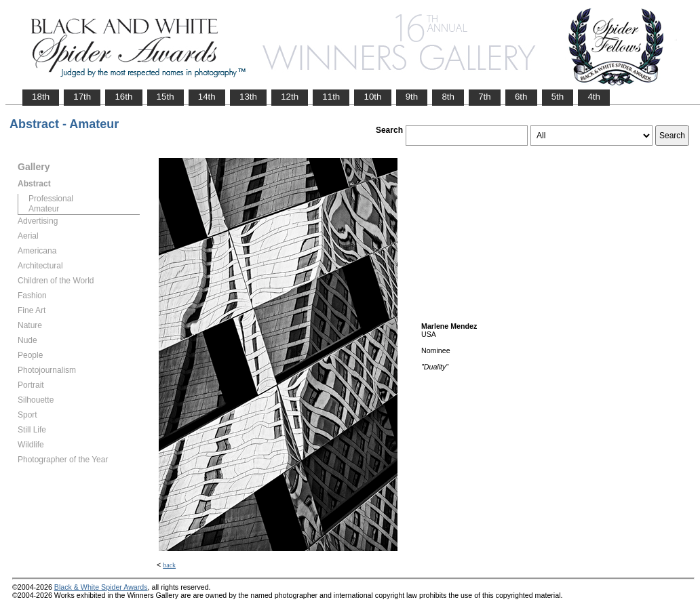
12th (290, 97)
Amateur (44, 209)
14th (207, 97)
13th (248, 97)
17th (82, 97)
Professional (51, 199)
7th (485, 97)
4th (594, 97)
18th (41, 97)
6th (521, 97)
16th (123, 97)
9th (412, 97)
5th (558, 97)
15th (166, 97)
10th (372, 97)
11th (331, 97)
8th (448, 97)
